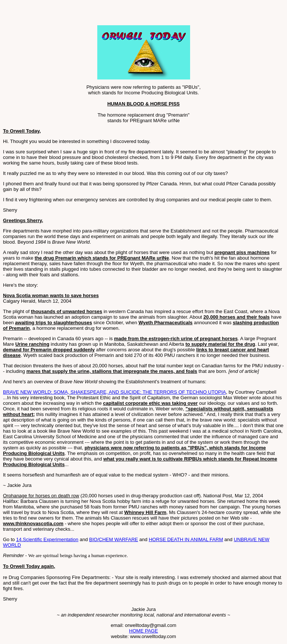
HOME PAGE (144, 631)
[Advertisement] (90, 14)
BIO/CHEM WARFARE (114, 539)
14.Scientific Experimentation (47, 539)
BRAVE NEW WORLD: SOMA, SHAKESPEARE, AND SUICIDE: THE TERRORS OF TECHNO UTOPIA (115, 392)
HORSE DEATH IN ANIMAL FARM (186, 539)
